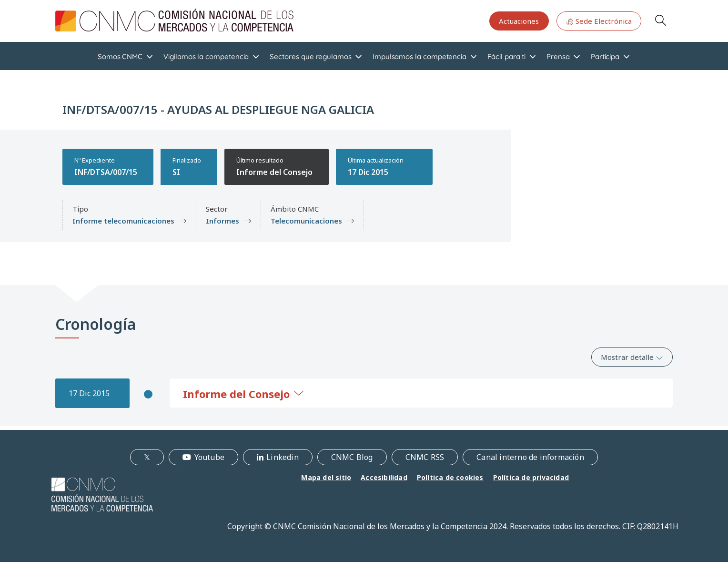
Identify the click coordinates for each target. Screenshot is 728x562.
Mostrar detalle (632, 357)
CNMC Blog (352, 457)
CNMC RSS (425, 457)
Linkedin (283, 457)
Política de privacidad (531, 477)
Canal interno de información (530, 457)
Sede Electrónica (599, 21)
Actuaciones (519, 21)
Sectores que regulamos (310, 56)
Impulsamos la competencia (420, 56)
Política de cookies (450, 477)
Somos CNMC (120, 56)
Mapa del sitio (326, 477)
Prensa (558, 56)
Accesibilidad (384, 477)
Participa (605, 56)
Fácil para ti (506, 56)
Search (660, 20)
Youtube (209, 457)
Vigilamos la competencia (206, 56)
